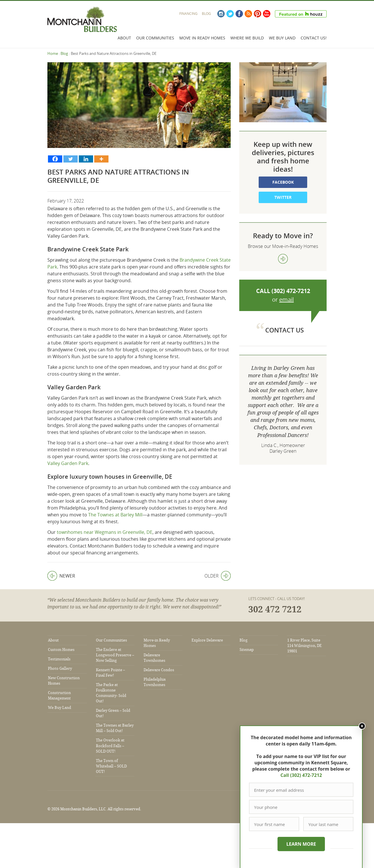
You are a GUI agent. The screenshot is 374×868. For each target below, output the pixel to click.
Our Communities (155, 38)
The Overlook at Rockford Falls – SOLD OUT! (110, 746)
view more (283, 259)
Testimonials (59, 659)
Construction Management (59, 695)
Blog (206, 14)
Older (218, 576)
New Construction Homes (64, 681)
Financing (188, 14)
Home (53, 53)
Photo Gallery (60, 668)
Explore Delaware (207, 640)
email (286, 299)
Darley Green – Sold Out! (113, 713)
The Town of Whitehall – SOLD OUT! (111, 766)
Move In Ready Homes (202, 38)
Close (362, 726)
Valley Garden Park (68, 463)
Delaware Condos (159, 670)
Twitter (230, 14)
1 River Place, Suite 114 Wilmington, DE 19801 (304, 646)
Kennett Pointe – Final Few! (110, 673)
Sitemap (247, 650)
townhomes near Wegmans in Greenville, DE (105, 532)
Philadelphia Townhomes (155, 682)
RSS (248, 14)
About (124, 38)
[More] (101, 159)
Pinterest (258, 14)
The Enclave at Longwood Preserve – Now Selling (115, 655)
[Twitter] (71, 159)
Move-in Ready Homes (157, 643)
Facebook (239, 14)
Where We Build (247, 38)
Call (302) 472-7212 (301, 775)
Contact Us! (314, 38)
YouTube (267, 14)
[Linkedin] (86, 159)
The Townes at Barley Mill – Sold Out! (115, 728)
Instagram (221, 14)
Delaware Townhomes (154, 658)
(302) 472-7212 (291, 291)
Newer (61, 576)
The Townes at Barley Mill (115, 515)
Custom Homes (61, 650)
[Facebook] (55, 159)
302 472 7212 (275, 610)
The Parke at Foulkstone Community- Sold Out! (111, 693)
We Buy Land (282, 38)
